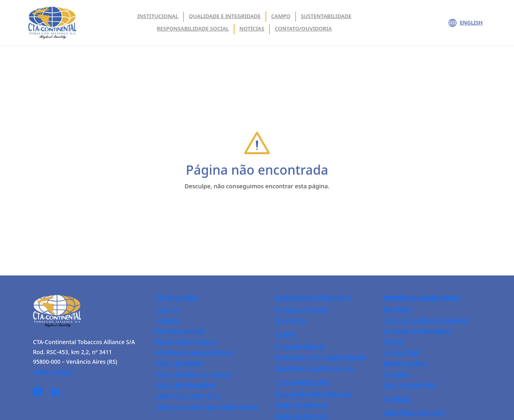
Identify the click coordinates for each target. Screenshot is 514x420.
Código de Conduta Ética (188, 396)
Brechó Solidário (406, 363)
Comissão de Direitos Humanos (426, 320)
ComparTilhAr (403, 352)
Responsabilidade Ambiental (314, 394)
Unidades (167, 320)
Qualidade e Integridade (314, 298)
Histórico (167, 309)
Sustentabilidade (326, 16)
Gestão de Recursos (302, 416)
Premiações (291, 320)
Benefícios (398, 309)
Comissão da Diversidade (418, 331)
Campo (281, 16)
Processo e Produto (301, 309)
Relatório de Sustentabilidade (194, 352)
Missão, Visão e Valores (186, 342)
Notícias (252, 29)
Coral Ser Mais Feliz (410, 385)
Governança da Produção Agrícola (321, 357)
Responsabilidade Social (193, 29)
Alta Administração (180, 331)
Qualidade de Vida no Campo (314, 368)
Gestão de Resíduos (302, 405)
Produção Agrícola (300, 346)
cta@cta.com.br (54, 372)
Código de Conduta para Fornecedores (206, 407)
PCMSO (394, 342)
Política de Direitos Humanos (193, 374)
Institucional (158, 16)
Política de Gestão (179, 363)
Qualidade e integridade (225, 16)
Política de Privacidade (185, 385)
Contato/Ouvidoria (303, 29)
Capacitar (397, 374)
